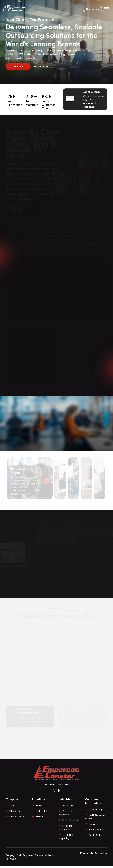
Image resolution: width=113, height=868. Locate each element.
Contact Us (92, 9)
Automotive (68, 807)
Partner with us (17, 818)
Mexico (39, 818)
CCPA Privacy (96, 811)
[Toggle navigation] (106, 9)
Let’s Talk (18, 67)
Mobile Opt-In (96, 837)
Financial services (71, 822)
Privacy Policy (87, 855)
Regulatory (94, 826)
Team (12, 807)
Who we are (15, 813)
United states (43, 813)
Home (39, 807)
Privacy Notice (96, 831)
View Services (41, 67)
